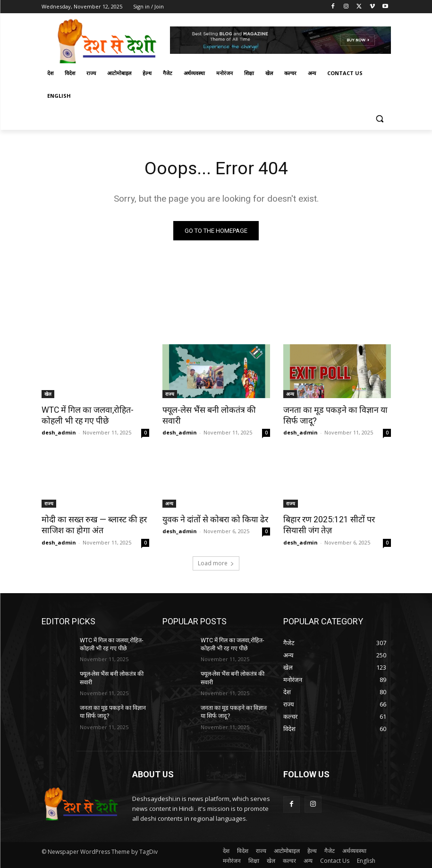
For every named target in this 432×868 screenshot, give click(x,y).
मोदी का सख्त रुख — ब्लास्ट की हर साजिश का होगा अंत (91, 524)
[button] (380, 119)
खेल (48, 394)
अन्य (290, 394)
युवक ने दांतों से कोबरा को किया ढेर (212, 519)
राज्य (170, 394)
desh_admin (59, 432)
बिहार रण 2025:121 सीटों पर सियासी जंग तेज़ (328, 524)
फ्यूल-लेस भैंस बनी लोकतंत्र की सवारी (216, 410)
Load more (216, 561)
